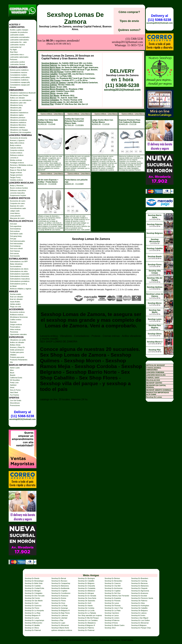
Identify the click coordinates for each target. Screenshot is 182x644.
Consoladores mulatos (18, 75)
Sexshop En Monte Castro (115, 625)
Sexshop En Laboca (139, 613)
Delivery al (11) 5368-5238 (22, 414)
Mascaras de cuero (17, 218)
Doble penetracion (17, 350)
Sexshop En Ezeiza (59, 598)
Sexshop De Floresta (113, 606)
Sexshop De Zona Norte (87, 598)
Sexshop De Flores (32, 608)
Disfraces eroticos (17, 155)
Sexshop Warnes (49, 82)
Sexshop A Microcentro (34, 623)
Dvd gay (13, 239)
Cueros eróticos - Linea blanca (52, 98)
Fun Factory (15, 395)
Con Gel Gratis (16, 400)
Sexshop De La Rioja (59, 606)
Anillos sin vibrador (17, 342)
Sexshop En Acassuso (140, 593)
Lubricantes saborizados (19, 57)
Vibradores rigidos (17, 115)
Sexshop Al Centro (138, 615)
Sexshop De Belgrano (139, 610)
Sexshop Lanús (48, 76)
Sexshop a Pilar (57, 620)
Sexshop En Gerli (85, 603)
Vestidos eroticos (16, 180)
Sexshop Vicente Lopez (52, 87)
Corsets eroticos (16, 153)
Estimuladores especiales (20, 274)
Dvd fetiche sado (16, 234)
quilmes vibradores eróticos (62, 630)
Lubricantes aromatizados (20, 37)
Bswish (13, 375)
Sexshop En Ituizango (60, 608)
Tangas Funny (15, 177)
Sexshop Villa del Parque (53, 56)
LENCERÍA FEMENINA (155, 372)
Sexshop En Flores (59, 601)
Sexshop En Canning (139, 581)
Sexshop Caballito (50, 59)
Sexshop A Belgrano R (86, 625)
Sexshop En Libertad (59, 618)
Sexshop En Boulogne (86, 578)
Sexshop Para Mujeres (155, 326)
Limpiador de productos (19, 32)
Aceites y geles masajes (19, 30)
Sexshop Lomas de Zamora (54, 67)
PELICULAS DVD (153, 380)
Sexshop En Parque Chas (141, 628)
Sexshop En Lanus (32, 618)
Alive (12, 370)
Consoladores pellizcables (20, 77)
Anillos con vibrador (17, 98)
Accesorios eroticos (17, 312)
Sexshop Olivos (48, 78)
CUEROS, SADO (153, 378)
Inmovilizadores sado (18, 208)
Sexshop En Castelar (33, 586)
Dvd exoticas (15, 231)
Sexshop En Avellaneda (60, 588)
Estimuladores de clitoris (19, 269)
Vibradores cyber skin (18, 103)
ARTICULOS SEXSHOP (156, 365)
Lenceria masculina (17, 193)
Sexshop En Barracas (139, 583)
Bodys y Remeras (17, 185)
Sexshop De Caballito (139, 608)
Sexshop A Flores (111, 623)
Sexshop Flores (48, 63)
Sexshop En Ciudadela (87, 588)
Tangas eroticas (16, 173)
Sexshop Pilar (48, 89)
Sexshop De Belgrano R (61, 610)
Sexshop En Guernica (33, 606)
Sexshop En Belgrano (86, 583)
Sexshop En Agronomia (140, 591)
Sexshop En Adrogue (86, 593)
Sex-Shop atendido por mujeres (90, 615)
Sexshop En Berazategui (34, 581)
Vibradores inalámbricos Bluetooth (23, 93)
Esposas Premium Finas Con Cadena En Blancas (130, 106)
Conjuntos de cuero (17, 203)
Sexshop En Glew (138, 603)
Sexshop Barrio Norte (51, 52)
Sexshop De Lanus (112, 603)
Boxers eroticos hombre (19, 188)
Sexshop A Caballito (32, 625)
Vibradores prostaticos (18, 120)
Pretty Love (14, 383)
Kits (11, 362)
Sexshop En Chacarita (86, 586)
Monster (13, 87)
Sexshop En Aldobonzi (86, 591)
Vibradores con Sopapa (19, 130)
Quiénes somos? (129, 30)
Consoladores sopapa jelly (20, 82)
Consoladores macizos (19, 72)
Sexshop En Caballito (86, 581)
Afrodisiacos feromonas (19, 317)
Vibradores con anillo (18, 340)
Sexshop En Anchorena (114, 588)
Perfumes (14, 59)
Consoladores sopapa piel (20, 85)
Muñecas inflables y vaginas (21, 289)
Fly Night (13, 50)
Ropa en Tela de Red (18, 170)
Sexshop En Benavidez (113, 581)
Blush (12, 373)
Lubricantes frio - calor (18, 42)
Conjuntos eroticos (17, 150)
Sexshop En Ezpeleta (113, 598)
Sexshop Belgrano (50, 48)
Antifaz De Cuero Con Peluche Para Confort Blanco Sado (74, 106)
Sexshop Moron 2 (155, 342)
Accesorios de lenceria (19, 138)
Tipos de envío (129, 21)
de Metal (13, 286)
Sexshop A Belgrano (139, 625)
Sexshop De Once (58, 603)
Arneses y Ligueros (17, 140)
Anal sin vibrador (16, 299)
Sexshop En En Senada (87, 596)
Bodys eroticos (16, 145)
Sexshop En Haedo (85, 606)
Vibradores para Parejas (19, 95)
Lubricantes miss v (17, 55)
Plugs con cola (16, 307)
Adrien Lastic (15, 368)
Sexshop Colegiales (50, 84)
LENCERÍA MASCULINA (156, 375)
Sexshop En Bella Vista (34, 583)
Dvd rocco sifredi (16, 248)
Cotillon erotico (16, 320)
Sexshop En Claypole (139, 588)
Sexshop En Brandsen (140, 578)
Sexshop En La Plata (113, 610)
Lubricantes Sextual (18, 64)
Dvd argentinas (16, 226)
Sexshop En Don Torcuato (35, 596)
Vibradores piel (16, 110)
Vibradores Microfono (18, 125)
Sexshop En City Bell (113, 586)
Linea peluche (15, 216)
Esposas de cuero (17, 206)
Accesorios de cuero (18, 201)
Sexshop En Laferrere (60, 615)
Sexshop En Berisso (112, 578)
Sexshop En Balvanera (60, 586)
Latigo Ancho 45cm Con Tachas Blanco (103, 106)
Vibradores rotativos (18, 127)
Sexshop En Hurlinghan (140, 606)
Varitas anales (15, 304)
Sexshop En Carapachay (61, 583)
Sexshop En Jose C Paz (114, 608)
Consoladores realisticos (19, 80)
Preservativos (15, 327)
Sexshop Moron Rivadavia (53, 74)
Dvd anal (13, 224)
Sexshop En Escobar (139, 596)
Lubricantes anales (17, 35)
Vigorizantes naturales (18, 334)
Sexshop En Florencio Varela (142, 598)
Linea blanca (15, 213)
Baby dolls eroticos (17, 143)
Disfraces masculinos (18, 190)
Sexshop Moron (48, 72)
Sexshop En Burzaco (59, 581)
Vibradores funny (16, 105)
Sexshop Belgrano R (33, 615)
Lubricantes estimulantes (19, 40)
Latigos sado (15, 211)
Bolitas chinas (15, 345)
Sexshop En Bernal (59, 578)
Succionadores (16, 266)
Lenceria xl (14, 158)
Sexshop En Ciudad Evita (35, 588)
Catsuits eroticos (16, 148)
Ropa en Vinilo (16, 168)
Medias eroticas (16, 160)
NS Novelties (15, 380)
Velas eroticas (15, 329)
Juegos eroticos (16, 324)
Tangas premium (16, 175)
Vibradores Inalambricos (19, 113)
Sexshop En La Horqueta (34, 610)
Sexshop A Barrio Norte (60, 628)
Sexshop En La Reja (33, 613)
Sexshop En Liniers (112, 618)
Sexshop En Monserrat (140, 623)
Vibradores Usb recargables (21, 132)
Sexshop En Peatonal (86, 630)
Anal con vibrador (17, 297)
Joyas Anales (15, 302)
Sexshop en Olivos (32, 628)
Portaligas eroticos (17, 163)
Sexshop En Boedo (32, 578)
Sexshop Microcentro (51, 54)
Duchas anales (16, 294)
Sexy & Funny (15, 390)
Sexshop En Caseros (113, 583)
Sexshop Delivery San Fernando (117, 596)
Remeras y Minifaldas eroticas (21, 165)
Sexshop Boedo (49, 61)
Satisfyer (13, 385)
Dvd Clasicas (15, 251)
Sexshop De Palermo (139, 601)
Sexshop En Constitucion (61, 593)
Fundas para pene (17, 352)
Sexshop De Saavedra (86, 601)
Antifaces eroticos (17, 315)
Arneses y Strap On (17, 347)
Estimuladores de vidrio (19, 271)
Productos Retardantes (19, 360)
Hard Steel (14, 392)
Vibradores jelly (16, 108)
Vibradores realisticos (18, 122)
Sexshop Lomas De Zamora (75, 18)
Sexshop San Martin (50, 80)
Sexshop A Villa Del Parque (88, 618)
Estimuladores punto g (18, 284)
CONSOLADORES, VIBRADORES (154, 369)
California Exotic (16, 378)
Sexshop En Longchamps (35, 620)
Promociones (15, 405)
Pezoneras (14, 332)
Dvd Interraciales (16, 244)
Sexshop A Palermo (112, 620)
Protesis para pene (17, 357)
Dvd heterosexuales (18, 241)
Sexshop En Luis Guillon (140, 620)
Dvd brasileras (15, 229)
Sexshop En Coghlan (59, 591)
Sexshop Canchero (112, 613)
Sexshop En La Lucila (86, 610)
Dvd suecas (14, 253)
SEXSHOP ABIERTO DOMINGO (159, 390)
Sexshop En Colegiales (34, 593)
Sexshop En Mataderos (87, 623)
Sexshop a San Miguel (140, 618)
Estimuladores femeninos (20, 276)
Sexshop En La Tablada (87, 613)
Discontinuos (15, 403)
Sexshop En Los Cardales (88, 620)
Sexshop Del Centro (32, 598)
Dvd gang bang (16, 236)
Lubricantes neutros (18, 45)
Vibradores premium (18, 118)
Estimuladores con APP (19, 261)
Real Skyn (14, 52)
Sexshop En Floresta (113, 601)
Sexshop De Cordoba (86, 608)
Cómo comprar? (129, 12)
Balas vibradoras (16, 264)
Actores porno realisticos (19, 70)
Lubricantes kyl (16, 47)
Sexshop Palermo (49, 50)
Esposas (13, 322)
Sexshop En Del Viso (113, 593)
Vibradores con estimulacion (21, 100)
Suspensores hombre (18, 195)
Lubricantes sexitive (18, 62)
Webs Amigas (91, 575)
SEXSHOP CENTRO (154, 383)
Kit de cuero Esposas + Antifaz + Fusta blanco (48, 165)
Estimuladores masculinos (20, 279)
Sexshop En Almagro (33, 591)
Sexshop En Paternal (33, 630)
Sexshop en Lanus (112, 615)
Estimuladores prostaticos (20, 281)
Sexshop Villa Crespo (51, 65)
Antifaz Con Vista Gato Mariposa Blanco (48, 106)
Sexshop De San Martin (34, 601)
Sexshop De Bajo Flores (61, 613)
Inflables (13, 355)
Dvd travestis (15, 256)
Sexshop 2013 (110, 628)
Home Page (42, 95)
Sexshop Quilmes (49, 69)
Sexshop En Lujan (58, 623)
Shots (12, 387)
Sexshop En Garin (32, 603)
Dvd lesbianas (15, 246)
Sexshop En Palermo (86, 628)
